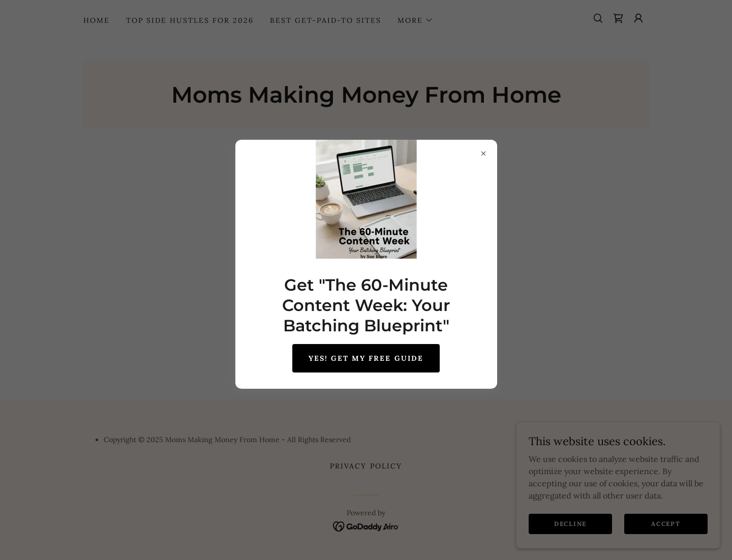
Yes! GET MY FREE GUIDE (366, 358)
